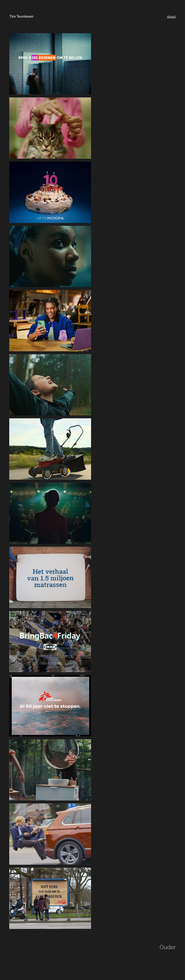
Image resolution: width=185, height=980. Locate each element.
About (171, 17)
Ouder (168, 947)
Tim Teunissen (21, 16)
